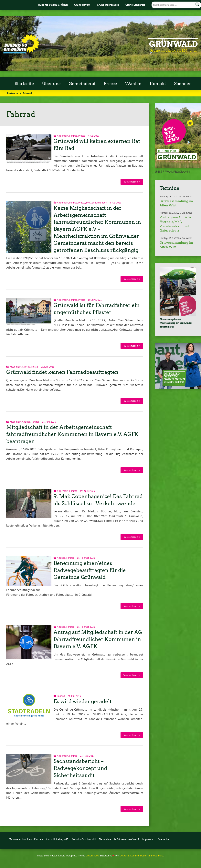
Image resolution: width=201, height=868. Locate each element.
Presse (110, 84)
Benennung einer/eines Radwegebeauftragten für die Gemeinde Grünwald (90, 570)
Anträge (26, 422)
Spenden (183, 84)
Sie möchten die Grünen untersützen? (119, 839)
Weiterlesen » (132, 182)
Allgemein (63, 136)
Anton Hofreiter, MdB (57, 839)
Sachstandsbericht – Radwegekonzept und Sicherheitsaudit (80, 768)
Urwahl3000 (92, 856)
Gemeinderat (82, 84)
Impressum (148, 839)
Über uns (51, 84)
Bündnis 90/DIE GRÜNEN (53, 5)
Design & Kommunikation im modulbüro (141, 856)
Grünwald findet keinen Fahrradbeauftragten (62, 372)
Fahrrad (73, 136)
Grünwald (173, 44)
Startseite (24, 84)
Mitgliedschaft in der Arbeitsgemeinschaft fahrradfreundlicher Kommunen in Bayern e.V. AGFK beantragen (72, 434)
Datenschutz (164, 839)
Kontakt (158, 84)
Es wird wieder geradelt (83, 701)
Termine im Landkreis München (26, 839)
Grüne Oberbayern (108, 5)
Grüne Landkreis (135, 5)
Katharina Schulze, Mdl (84, 839)
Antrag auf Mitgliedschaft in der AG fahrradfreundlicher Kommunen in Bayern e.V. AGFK (98, 639)
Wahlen (133, 84)
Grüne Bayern (82, 5)
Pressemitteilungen (97, 203)
